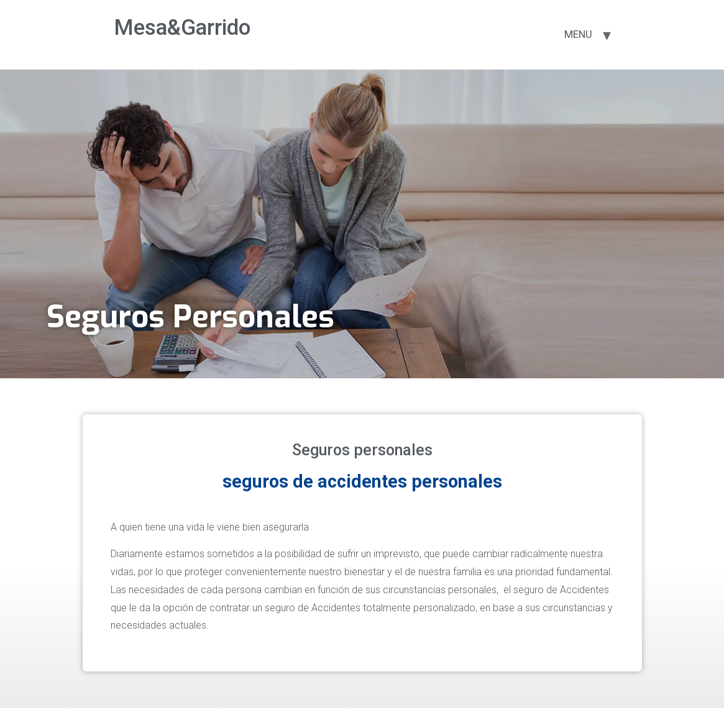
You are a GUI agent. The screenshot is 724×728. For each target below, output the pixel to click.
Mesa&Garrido (182, 28)
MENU (578, 34)
